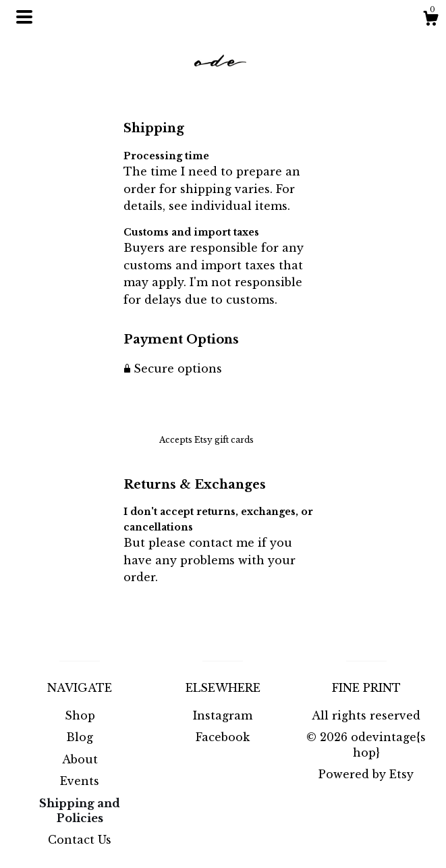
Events (80, 781)
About (80, 759)
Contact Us (80, 840)
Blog (80, 737)
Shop (80, 715)
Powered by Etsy (366, 774)
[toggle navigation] (24, 17)
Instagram (223, 715)
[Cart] (430, 20)
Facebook (223, 737)
